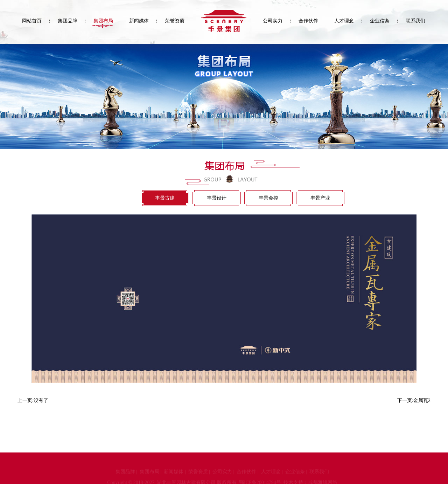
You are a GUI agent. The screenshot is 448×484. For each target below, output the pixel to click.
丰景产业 (320, 198)
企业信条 (380, 21)
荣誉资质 (175, 21)
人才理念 (344, 21)
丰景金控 (268, 198)
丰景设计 (217, 198)
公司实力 (273, 21)
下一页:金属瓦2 (414, 400)
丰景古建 (165, 198)
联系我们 (415, 21)
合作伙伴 (308, 21)
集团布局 (103, 21)
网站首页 (32, 21)
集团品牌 (68, 21)
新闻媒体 (139, 21)
